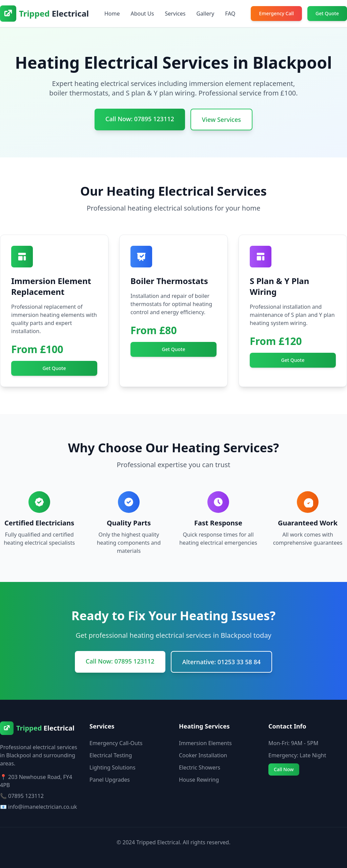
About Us (142, 14)
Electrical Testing (111, 755)
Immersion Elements (205, 743)
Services (175, 14)
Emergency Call (276, 13)
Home (112, 14)
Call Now (284, 769)
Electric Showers (200, 767)
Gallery (205, 14)
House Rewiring (199, 780)
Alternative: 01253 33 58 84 (222, 662)
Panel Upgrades (110, 780)
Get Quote (327, 13)
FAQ (230, 14)
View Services (221, 120)
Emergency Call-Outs (116, 743)
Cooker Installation (203, 755)
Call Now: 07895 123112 (140, 119)
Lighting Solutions (113, 767)
